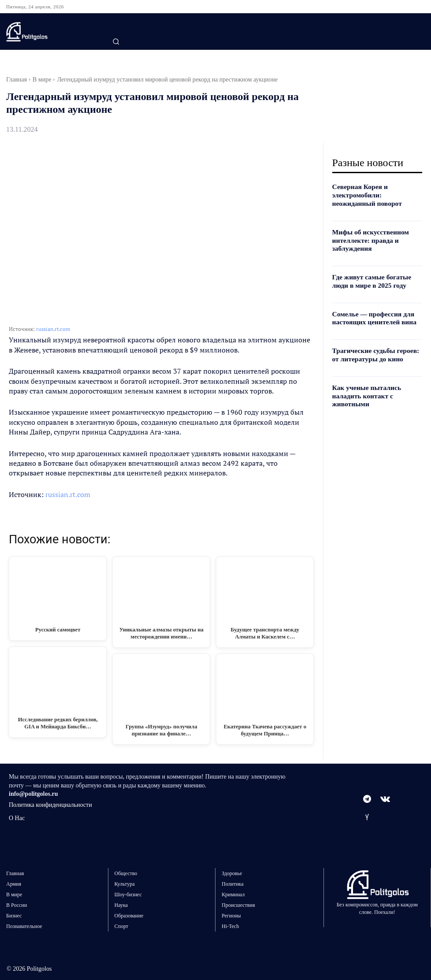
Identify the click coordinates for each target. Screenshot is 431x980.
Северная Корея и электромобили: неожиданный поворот (375, 195)
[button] (116, 41)
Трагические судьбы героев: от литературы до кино (375, 349)
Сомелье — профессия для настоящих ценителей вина (370, 314)
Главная (17, 80)
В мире (42, 80)
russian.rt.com (53, 329)
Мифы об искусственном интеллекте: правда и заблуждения (367, 238)
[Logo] (52, 32)
